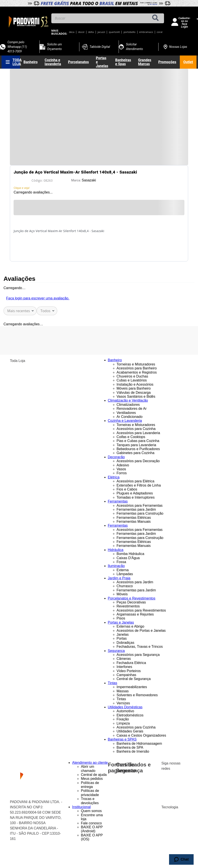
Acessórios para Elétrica (136, 481)
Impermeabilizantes (132, 687)
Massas (123, 691)
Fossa (121, 562)
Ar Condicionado (130, 417)
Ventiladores (126, 413)
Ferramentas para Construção (140, 513)
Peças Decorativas (131, 602)
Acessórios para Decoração (138, 461)
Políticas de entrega (90, 785)
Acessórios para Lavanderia (138, 433)
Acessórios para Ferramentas (140, 506)
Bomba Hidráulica (130, 554)
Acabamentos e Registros (137, 372)
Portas (122, 638)
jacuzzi (101, 32)
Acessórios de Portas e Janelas (141, 631)
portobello (129, 32)
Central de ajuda (94, 775)
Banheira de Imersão (133, 751)
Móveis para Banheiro (134, 388)
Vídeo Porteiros (129, 671)
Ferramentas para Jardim (136, 509)
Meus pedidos (92, 779)
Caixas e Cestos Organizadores (141, 735)
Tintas (121, 699)
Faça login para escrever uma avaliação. (38, 298)
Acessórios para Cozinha (136, 429)
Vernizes (123, 703)
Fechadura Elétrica (131, 663)
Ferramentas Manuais (134, 522)
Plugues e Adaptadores (135, 493)
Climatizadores (128, 405)
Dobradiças (126, 643)
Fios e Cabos (127, 489)
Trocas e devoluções (90, 801)
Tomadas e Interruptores (136, 497)
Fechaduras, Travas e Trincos (140, 647)
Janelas (123, 634)
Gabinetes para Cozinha (136, 453)
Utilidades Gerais (130, 731)
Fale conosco (91, 823)
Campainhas (127, 675)
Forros (122, 473)
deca (72, 32)
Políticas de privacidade (90, 793)
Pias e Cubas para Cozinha (138, 441)
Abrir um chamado (88, 769)
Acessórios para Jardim (135, 582)
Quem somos (91, 811)
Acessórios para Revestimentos (141, 610)
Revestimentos (128, 606)
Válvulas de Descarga (134, 393)
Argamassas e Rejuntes (135, 614)
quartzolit (114, 32)
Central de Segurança (134, 679)
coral (160, 32)
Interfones (124, 667)
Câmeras (124, 659)
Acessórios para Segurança (138, 655)
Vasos (121, 469)
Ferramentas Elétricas (134, 518)
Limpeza (123, 723)
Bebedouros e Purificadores (138, 449)
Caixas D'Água (128, 558)
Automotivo (125, 711)
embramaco (146, 32)
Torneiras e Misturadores (136, 364)
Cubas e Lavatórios (132, 380)
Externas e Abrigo (130, 626)
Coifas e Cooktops (131, 437)
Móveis (122, 594)
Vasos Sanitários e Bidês (136, 396)
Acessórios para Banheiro (137, 368)
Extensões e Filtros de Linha (139, 485)
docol (81, 32)
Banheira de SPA (130, 747)
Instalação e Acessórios (135, 384)
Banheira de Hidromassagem (139, 744)
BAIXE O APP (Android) (92, 829)
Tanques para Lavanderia (136, 445)
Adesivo (123, 465)
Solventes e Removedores (137, 695)
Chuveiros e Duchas (132, 376)
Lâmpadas (125, 574)
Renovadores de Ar (132, 409)
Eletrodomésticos (130, 715)
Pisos (121, 618)
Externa (123, 570)
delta (91, 32)
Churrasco (125, 586)
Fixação (123, 719)
